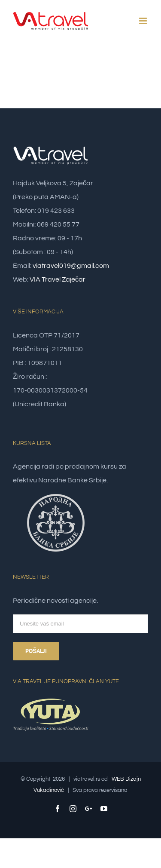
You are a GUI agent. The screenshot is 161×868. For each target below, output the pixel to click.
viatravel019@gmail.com (71, 266)
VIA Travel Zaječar (58, 279)
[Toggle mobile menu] (144, 21)
